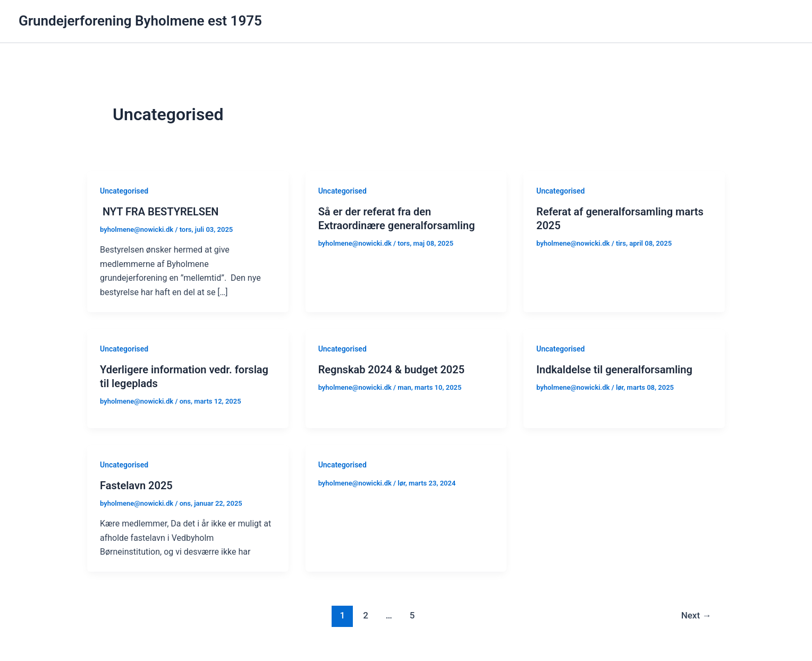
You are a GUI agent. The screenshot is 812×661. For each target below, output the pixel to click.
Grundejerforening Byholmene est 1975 (140, 21)
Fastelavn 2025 (136, 486)
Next (696, 615)
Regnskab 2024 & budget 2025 (392, 370)
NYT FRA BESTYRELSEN (159, 212)
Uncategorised (124, 191)
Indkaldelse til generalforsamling (614, 370)
